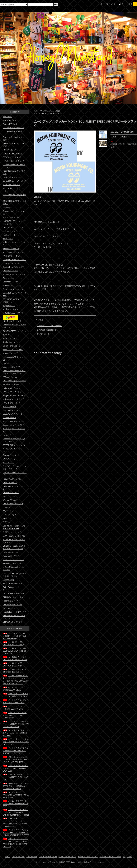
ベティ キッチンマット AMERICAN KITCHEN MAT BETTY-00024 (15, 715)
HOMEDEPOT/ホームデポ (13, 504)
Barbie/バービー (10, 407)
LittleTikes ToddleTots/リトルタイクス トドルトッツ (14, 547)
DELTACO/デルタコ (11, 493)
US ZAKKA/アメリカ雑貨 (50, 111)
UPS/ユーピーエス (10, 483)
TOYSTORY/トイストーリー (14, 252)
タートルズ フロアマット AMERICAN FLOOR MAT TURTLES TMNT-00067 (16, 795)
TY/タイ (6, 335)
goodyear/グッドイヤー (13, 367)
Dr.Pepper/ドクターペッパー (15, 381)
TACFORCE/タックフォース (14, 563)
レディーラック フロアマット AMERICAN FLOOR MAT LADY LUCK (16, 768)
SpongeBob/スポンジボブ (13, 267)
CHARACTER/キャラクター (14, 128)
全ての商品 (7, 117)
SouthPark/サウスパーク (13, 414)
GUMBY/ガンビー (10, 459)
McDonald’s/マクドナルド (13, 399)
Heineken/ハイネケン (12, 388)
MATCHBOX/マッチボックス (14, 421)
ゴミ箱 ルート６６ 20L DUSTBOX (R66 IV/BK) (15, 671)
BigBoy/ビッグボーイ (11, 263)
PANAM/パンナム (10, 377)
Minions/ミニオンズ (11, 338)
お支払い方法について (67, 857)
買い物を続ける (43, 334)
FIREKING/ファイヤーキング (14, 597)
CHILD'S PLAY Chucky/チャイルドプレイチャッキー (15, 575)
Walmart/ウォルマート (12, 500)
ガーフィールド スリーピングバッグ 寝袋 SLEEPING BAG (16, 695)
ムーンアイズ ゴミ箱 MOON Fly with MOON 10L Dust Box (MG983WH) (16, 636)
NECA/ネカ (7, 518)
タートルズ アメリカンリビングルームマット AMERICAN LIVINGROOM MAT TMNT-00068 (16, 832)
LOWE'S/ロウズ (9, 507)
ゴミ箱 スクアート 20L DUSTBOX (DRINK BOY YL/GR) (15, 658)
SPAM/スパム (8, 239)
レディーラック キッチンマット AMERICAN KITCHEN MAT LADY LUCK (16, 742)
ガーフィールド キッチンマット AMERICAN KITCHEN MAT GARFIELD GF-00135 (16, 724)
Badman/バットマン (11, 282)
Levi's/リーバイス (10, 363)
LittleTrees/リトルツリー (13, 321)
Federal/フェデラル (11, 601)
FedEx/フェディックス (12, 479)
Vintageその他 (9, 580)
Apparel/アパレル (10, 124)
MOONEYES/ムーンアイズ (51, 113)
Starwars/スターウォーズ (13, 289)
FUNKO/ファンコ (10, 515)
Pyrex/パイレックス (11, 608)
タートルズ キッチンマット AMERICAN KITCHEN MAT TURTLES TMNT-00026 (16, 751)
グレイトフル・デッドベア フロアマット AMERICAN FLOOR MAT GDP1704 (15, 786)
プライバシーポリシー (48, 857)
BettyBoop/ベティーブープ (14, 395)
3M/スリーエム (9, 496)
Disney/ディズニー (10, 271)
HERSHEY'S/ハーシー (11, 249)
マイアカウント (109, 4)
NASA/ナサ (7, 435)
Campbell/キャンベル (12, 177)
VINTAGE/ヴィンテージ (12, 120)
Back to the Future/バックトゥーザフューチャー (14, 527)
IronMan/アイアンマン (12, 285)
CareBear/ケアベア (11, 552)
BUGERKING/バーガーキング (14, 181)
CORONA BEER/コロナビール (15, 331)
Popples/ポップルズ (11, 556)
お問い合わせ (32, 857)
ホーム (8, 857)
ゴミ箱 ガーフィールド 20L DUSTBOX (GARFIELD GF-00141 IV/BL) (15, 651)
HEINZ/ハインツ (9, 150)
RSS (124, 857)
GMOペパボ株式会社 (79, 862)
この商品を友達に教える (47, 330)
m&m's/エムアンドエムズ (13, 560)
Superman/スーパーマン (13, 278)
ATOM (130, 857)
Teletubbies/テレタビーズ (13, 583)
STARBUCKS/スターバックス (14, 445)
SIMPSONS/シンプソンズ (13, 622)
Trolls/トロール (9, 342)
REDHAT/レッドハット (12, 235)
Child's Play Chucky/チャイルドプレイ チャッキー (15, 468)
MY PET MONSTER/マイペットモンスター (14, 541)
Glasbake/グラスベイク (12, 605)
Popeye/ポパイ (9, 306)
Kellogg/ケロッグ (10, 231)
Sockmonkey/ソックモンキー (15, 425)
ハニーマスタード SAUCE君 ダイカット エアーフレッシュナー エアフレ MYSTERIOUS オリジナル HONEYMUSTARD (16, 680)
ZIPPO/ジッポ (8, 462)
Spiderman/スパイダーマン (14, 274)
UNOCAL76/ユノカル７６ (13, 227)
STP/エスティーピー (11, 217)
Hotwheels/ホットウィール (14, 161)
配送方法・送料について (88, 857)
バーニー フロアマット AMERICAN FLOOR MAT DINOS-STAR (16, 803)
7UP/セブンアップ (10, 353)
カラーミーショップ (41, 862)
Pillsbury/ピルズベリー (12, 207)
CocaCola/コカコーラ (12, 346)
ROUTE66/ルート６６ (12, 185)
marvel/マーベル (10, 418)
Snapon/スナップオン (12, 410)
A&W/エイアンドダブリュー (14, 157)
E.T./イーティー (9, 511)
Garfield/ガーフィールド (13, 153)
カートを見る (129, 4)
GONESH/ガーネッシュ (12, 392)
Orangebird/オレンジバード (14, 260)
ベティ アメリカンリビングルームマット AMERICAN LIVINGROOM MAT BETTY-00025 (16, 812)
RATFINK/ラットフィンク (13, 256)
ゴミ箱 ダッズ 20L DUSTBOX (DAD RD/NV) (13, 664)
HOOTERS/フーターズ (12, 403)
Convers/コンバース (11, 455)
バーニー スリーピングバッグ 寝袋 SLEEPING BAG (16, 708)
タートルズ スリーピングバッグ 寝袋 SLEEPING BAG (16, 701)
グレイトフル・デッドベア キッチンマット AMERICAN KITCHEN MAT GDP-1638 (15, 759)
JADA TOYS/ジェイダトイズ (14, 536)
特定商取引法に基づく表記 (110, 857)
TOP (36, 111)
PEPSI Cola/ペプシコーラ (13, 350)
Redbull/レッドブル (11, 384)
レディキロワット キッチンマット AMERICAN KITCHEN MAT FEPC (16, 733)
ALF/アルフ (7, 522)
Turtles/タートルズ (11, 309)
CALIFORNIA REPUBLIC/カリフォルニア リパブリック (14, 372)
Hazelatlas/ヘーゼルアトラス (15, 612)
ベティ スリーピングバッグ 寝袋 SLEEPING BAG (16, 689)
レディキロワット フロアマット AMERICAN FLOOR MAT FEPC (16, 777)
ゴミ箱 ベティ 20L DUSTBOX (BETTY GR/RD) (13, 643)
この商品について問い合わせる (49, 326)
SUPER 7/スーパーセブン (13, 532)
